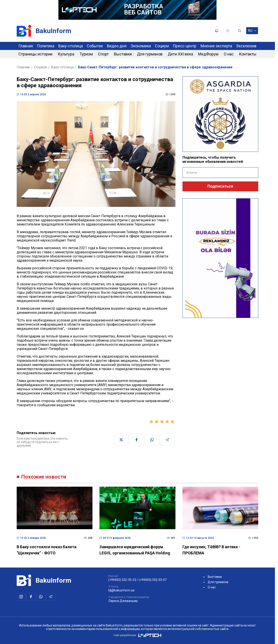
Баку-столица (71, 46)
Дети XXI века (180, 54)
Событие (95, 46)
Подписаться (220, 186)
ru (252, 31)
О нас (229, 54)
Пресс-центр (185, 46)
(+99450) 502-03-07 (153, 580)
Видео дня (117, 46)
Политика (46, 46)
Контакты (248, 54)
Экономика (141, 46)
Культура (66, 54)
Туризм (86, 54)
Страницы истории (35, 54)
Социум (162, 46)
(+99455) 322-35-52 (122, 580)
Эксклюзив (246, 46)
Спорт (103, 54)
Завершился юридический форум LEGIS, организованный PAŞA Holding (135, 550)
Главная (26, 46)
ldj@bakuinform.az (121, 590)
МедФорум (208, 54)
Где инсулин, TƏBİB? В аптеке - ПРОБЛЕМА (211, 550)
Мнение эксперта (216, 46)
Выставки (123, 54)
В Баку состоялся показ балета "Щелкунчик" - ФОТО (47, 550)
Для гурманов (150, 54)
